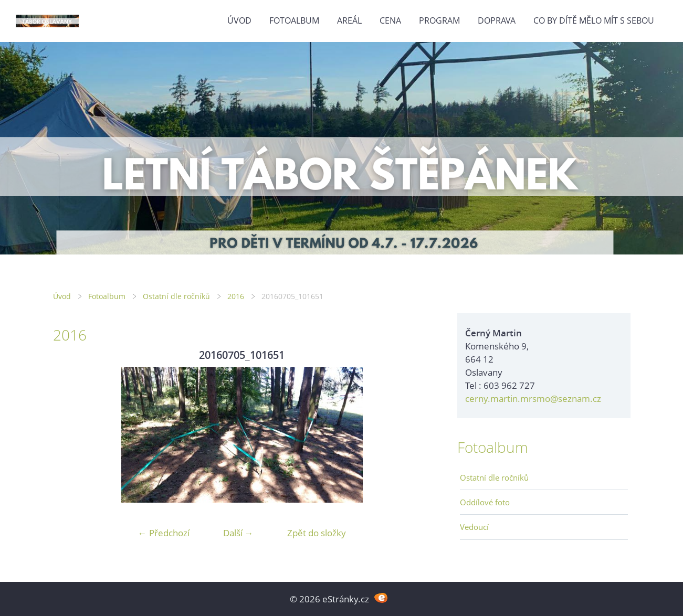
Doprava (497, 20)
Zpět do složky (317, 533)
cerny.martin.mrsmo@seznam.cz (533, 399)
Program (439, 20)
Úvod (239, 20)
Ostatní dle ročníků (176, 296)
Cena (390, 20)
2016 (236, 296)
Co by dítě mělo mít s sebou (594, 20)
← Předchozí (164, 533)
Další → (238, 533)
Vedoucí (474, 527)
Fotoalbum (294, 20)
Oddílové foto (485, 502)
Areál (349, 20)
